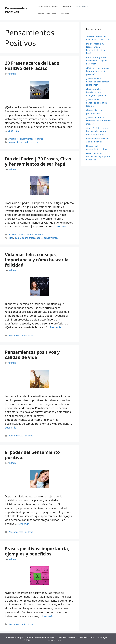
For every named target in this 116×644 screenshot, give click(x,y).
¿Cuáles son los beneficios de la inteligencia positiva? (96, 92)
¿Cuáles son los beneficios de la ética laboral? (96, 103)
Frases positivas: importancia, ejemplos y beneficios (37, 551)
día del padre (21, 238)
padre (40, 238)
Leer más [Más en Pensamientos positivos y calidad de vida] (11, 428)
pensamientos (51, 238)
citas (11, 238)
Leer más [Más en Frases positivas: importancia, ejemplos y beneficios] (48, 616)
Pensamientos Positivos (16, 10)
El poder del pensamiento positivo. (32, 455)
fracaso (12, 142)
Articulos (67, 6)
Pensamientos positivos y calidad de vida (32, 355)
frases (20, 142)
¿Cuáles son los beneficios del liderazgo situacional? (98, 82)
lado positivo (31, 142)
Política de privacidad (47, 14)
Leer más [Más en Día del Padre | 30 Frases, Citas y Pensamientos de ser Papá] (61, 226)
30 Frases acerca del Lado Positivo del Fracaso (32, 66)
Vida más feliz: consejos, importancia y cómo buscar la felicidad (37, 260)
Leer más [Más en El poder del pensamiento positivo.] (24, 524)
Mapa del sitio (54, 640)
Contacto (65, 14)
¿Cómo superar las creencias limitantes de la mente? (99, 121)
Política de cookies (86, 637)
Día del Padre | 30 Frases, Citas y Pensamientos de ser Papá (38, 161)
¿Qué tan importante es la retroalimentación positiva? (98, 71)
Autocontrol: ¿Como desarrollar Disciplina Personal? (97, 61)
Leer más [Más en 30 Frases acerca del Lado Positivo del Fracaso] (13, 131)
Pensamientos (82, 6)
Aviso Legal (102, 637)
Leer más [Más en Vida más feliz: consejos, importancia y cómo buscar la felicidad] (56, 327)
